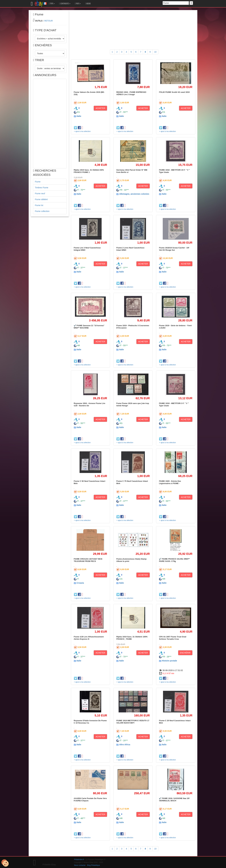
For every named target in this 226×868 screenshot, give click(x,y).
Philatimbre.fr (79, 860)
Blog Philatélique (94, 865)
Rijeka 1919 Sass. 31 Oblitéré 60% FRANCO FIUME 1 (89, 171)
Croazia (80, 583)
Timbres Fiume (42, 188)
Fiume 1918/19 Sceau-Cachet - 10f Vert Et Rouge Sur (174, 249)
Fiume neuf (40, 193)
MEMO (88, 4)
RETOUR (49, 21)
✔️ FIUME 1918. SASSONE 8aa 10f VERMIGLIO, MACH (174, 799)
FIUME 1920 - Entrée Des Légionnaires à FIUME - (170, 482)
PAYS (78, 4)
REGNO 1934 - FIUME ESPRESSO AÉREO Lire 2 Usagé (131, 93)
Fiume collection (42, 211)
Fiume (38, 182)
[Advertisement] (50, 124)
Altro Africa (125, 745)
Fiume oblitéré (41, 199)
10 (155, 52)
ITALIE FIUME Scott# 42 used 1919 (174, 92)
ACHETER (100, 108)
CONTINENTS (65, 4)
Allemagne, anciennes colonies (134, 194)
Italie (79, 116)
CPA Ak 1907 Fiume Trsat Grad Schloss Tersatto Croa (173, 638)
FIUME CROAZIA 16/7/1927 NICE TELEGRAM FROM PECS (88, 560)
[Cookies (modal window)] (5, 863)
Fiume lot (39, 205)
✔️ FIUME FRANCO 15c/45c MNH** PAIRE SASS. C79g (174, 560)
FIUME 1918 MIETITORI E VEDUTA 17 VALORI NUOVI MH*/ (133, 722)
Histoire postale (169, 661)
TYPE (52, 4)
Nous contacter (80, 865)
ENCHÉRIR (185, 653)
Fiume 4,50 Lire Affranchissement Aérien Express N (89, 638)
